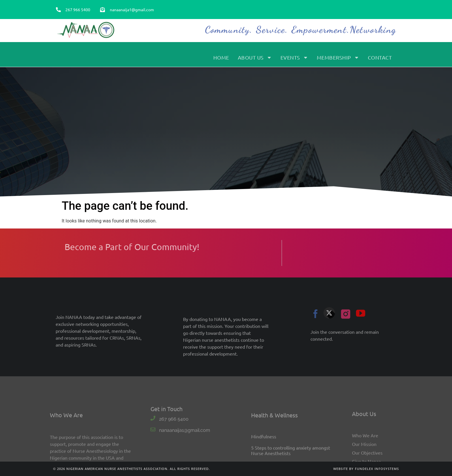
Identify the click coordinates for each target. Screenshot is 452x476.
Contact (380, 59)
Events (294, 60)
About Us (255, 60)
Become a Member (355, 15)
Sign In (386, 15)
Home (221, 59)
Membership (338, 60)
